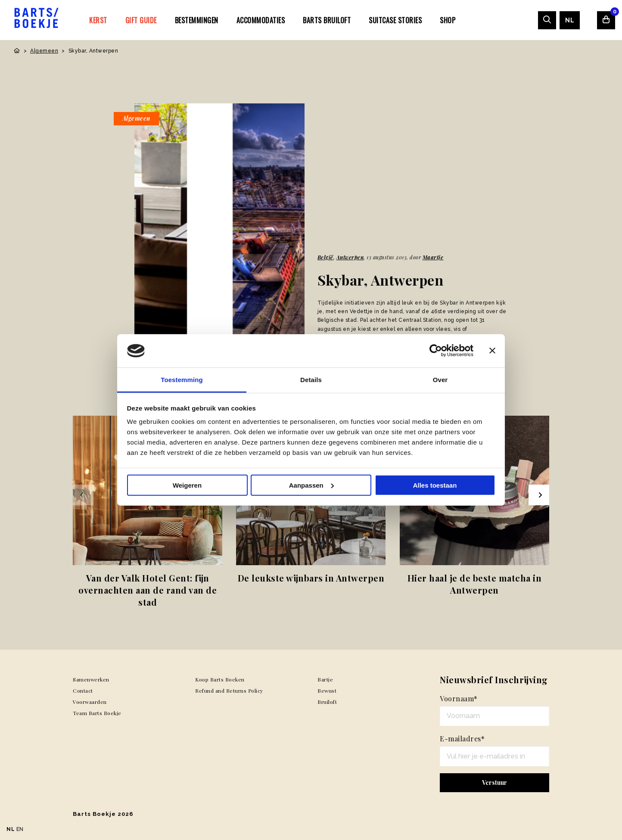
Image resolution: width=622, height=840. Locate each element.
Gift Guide (141, 20)
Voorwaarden (90, 702)
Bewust (327, 691)
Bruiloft (327, 702)
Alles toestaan (435, 485)
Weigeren (187, 485)
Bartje (325, 679)
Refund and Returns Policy (229, 691)
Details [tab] (311, 380)
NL (570, 20)
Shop (448, 20)
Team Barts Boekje (97, 713)
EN (20, 829)
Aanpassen (311, 485)
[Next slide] (539, 495)
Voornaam (459, 698)
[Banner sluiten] (492, 351)
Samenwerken (91, 679)
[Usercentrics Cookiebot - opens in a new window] (436, 351)
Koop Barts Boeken (220, 679)
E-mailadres (462, 739)
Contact (83, 691)
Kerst (98, 20)
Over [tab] (440, 380)
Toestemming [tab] (182, 380)
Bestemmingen (197, 20)
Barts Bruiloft (327, 20)
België (325, 257)
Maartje (433, 257)
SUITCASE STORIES (395, 20)
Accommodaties (261, 20)
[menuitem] (98, 20)
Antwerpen (350, 257)
